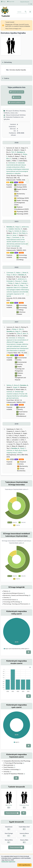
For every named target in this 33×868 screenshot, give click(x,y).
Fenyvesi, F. (19, 281)
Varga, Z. (18, 227)
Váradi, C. (23, 448)
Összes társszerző (12, 813)
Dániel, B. (25, 273)
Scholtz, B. (18, 231)
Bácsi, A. (9, 159)
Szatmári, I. (25, 283)
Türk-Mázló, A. (23, 233)
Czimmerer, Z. (13, 163)
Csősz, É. (19, 334)
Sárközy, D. (10, 385)
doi (8, 182)
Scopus (21, 182)
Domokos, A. (21, 152)
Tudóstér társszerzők (17, 92)
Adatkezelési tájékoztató (8, 862)
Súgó (3, 2)
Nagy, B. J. (19, 331)
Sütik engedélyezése (24, 865)
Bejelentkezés (25, 2)
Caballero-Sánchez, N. (15, 229)
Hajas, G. (18, 283)
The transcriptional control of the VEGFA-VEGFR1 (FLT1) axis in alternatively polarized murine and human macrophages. (17, 242)
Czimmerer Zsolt (24, 805)
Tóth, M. (14, 152)
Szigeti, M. (16, 387)
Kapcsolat (11, 2)
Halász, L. (25, 231)
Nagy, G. (11, 231)
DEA (12, 182)
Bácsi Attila (9, 805)
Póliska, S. (11, 283)
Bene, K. (15, 233)
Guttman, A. (10, 392)
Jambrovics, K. (22, 279)
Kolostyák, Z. (11, 281)
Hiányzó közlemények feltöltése (15, 115)
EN (29, 4)
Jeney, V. (15, 235)
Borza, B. (17, 385)
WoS (16, 182)
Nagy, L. (9, 237)
